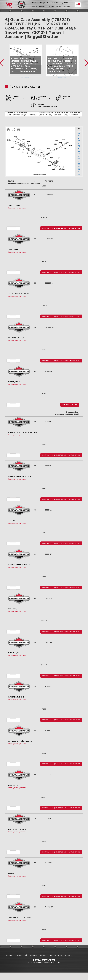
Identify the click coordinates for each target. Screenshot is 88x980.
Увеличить (26, 78)
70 (79, 146)
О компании (55, 3)
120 (79, 159)
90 (79, 151)
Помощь (42, 6)
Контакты (67, 6)
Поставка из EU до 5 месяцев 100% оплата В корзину (61, 228)
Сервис (34, 6)
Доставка (65, 3)
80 (79, 149)
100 (79, 154)
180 (79, 172)
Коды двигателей (21, 955)
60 (79, 144)
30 (79, 136)
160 (79, 167)
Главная (34, 3)
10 (79, 133)
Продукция (44, 3)
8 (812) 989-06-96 (44, 960)
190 (79, 174)
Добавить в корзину (70, 405)
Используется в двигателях (17, 208)
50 (79, 141)
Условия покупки (54, 6)
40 (79, 138)
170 (79, 169)
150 (79, 164)
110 (79, 156)
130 (79, 161)
